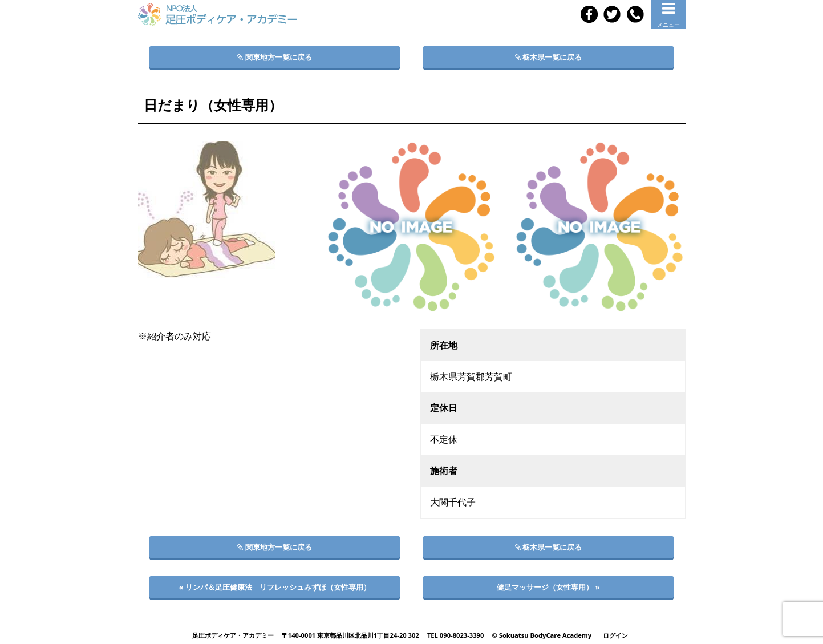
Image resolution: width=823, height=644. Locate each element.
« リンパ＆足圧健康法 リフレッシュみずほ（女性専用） (274, 587)
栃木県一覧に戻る (548, 57)
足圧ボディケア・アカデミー (233, 635)
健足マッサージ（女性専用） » (548, 587)
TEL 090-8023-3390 (456, 635)
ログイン (615, 635)
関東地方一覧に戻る (274, 57)
